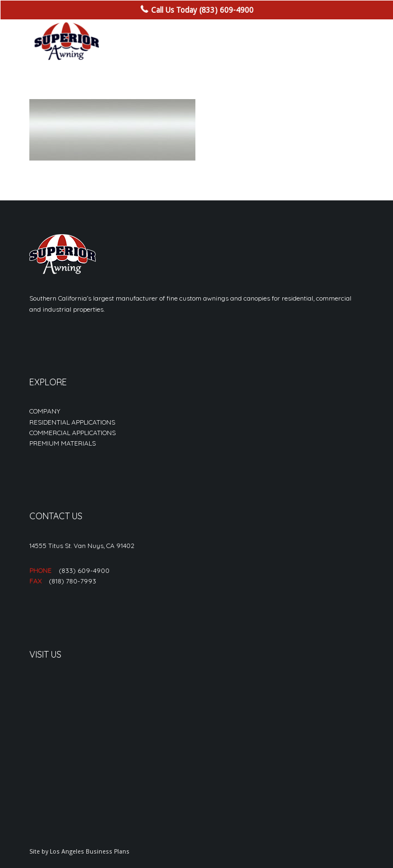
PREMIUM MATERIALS (63, 443)
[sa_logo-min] (163, 42)
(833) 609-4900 (84, 570)
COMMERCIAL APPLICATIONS (73, 433)
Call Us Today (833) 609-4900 (202, 10)
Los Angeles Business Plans (90, 852)
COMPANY (45, 411)
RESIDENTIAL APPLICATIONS (72, 422)
